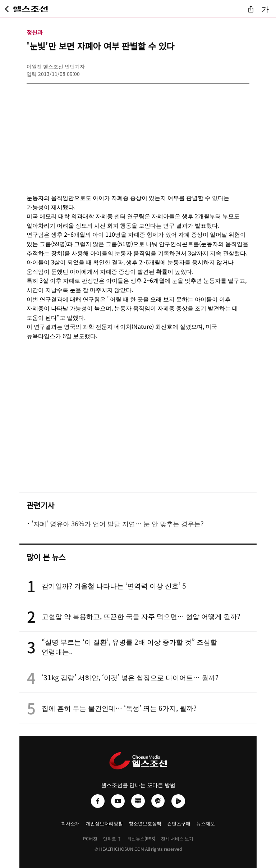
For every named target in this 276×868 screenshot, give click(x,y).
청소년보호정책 (145, 823)
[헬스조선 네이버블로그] (138, 801)
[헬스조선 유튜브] (118, 801)
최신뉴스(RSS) (141, 838)
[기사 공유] (251, 9)
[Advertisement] (138, 134)
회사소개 (70, 823)
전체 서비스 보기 (177, 838)
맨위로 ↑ (112, 838)
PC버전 (90, 838)
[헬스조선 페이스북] (98, 801)
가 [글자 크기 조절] (265, 9)
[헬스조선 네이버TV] (178, 801)
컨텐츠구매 (179, 823)
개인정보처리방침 (104, 823)
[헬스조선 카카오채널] (158, 801)
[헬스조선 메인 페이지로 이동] (31, 9)
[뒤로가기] (7, 9)
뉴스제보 (206, 823)
